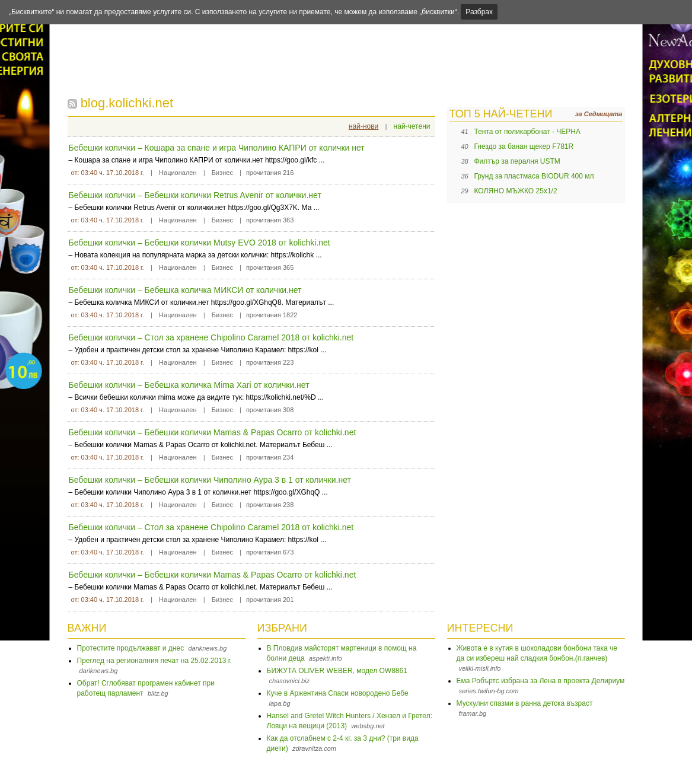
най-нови (363, 126)
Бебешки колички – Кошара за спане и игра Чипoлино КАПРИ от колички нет (217, 148)
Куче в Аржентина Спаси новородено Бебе (338, 693)
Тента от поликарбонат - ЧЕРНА (527, 132)
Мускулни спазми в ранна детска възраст (525, 703)
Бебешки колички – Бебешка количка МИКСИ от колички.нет (185, 290)
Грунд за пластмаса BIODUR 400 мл (534, 176)
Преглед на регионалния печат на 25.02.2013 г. (155, 661)
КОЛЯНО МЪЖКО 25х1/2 (516, 191)
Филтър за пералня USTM (517, 161)
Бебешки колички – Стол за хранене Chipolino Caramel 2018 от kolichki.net (211, 337)
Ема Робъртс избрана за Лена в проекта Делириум (541, 681)
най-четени (412, 126)
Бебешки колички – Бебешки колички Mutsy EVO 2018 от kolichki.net (200, 243)
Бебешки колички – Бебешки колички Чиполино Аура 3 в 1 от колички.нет (210, 480)
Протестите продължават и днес (131, 648)
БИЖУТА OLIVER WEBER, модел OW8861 (337, 671)
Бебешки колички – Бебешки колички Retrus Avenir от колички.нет (195, 195)
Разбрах (479, 12)
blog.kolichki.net (127, 103)
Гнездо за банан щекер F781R (524, 146)
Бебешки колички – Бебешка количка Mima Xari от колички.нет (189, 385)
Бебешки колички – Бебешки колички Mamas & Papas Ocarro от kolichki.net (213, 432)
